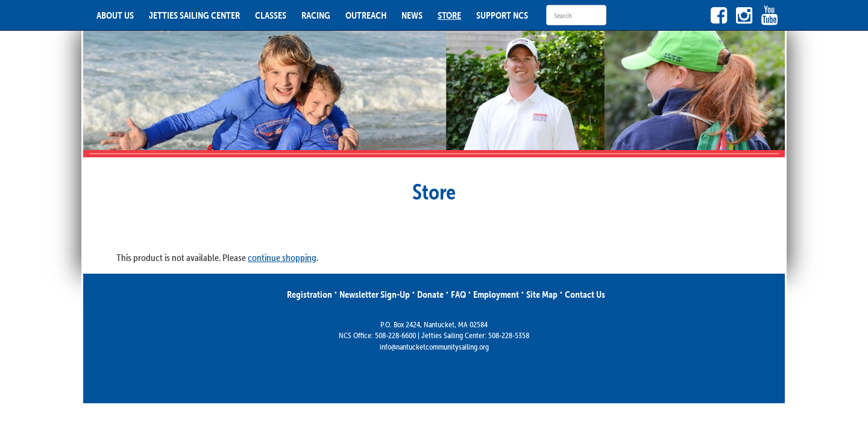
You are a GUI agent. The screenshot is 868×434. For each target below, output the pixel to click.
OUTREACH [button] (366, 15)
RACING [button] (316, 15)
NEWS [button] (412, 15)
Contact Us (585, 294)
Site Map (542, 294)
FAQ (458, 294)
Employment (496, 294)
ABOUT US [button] (115, 15)
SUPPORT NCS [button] (502, 15)
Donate (430, 294)
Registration (310, 294)
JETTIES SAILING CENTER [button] (194, 15)
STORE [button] (449, 15)
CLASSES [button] (271, 15)
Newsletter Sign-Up (375, 294)
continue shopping (282, 257)
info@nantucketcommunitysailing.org (434, 347)
